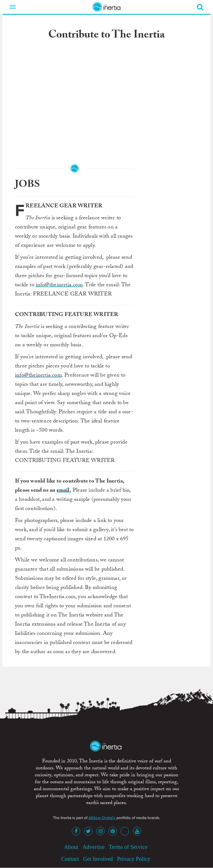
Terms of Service (128, 847)
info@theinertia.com (59, 285)
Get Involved (98, 859)
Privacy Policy (134, 859)
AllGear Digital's (102, 818)
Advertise (93, 847)
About (71, 847)
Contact (70, 859)
